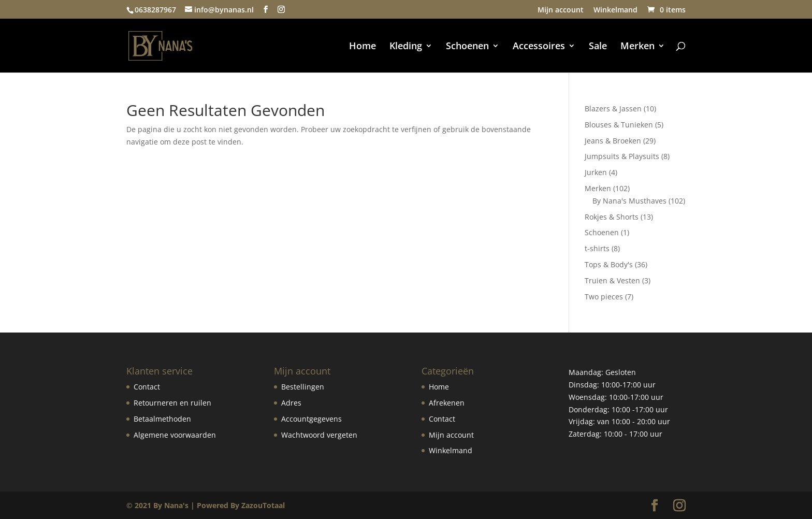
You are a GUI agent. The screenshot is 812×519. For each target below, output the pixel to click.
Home (363, 47)
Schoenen (467, 47)
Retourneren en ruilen (172, 403)
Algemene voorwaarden (175, 435)
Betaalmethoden (162, 419)
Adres (291, 403)
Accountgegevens (311, 419)
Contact (147, 387)
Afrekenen (447, 403)
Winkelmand (615, 10)
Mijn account (561, 10)
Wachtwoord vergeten (319, 435)
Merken (637, 47)
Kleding (406, 47)
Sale (598, 47)
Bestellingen (303, 387)
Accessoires (539, 47)
